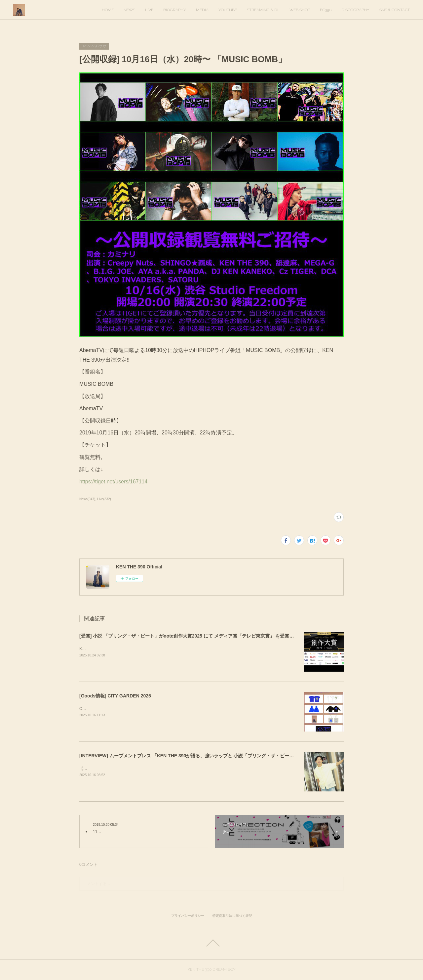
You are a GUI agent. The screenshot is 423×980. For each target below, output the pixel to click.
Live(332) (104, 499)
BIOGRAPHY (175, 10)
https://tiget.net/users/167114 (115, 482)
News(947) (87, 499)
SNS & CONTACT (395, 10)
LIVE (149, 10)
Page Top (211, 943)
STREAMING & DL (263, 10)
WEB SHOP (300, 10)
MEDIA (202, 10)
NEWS (129, 10)
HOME (108, 10)
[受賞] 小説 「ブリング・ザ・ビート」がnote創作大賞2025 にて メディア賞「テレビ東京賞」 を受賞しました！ (196, 636)
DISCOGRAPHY (355, 10)
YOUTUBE (228, 10)
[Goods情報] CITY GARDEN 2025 (115, 696)
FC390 (326, 10)
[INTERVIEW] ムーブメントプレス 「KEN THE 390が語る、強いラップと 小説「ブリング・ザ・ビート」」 (191, 756)
